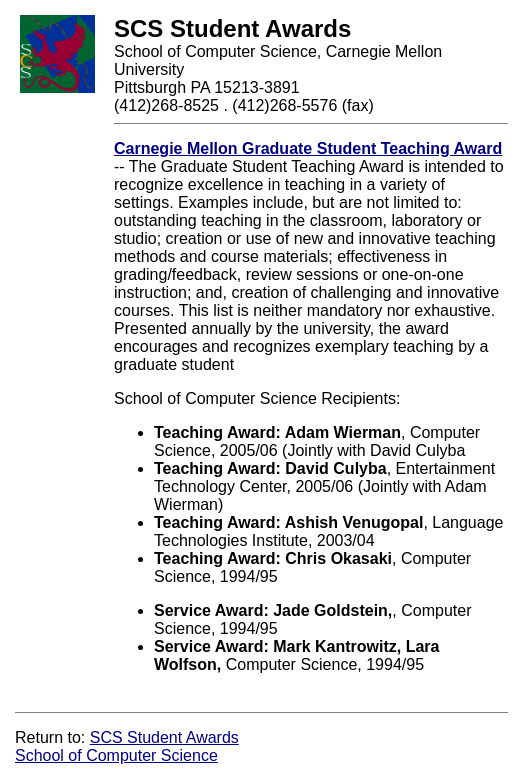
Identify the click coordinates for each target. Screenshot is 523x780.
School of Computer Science (116, 755)
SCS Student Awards (164, 737)
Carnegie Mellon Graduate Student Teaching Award (308, 148)
